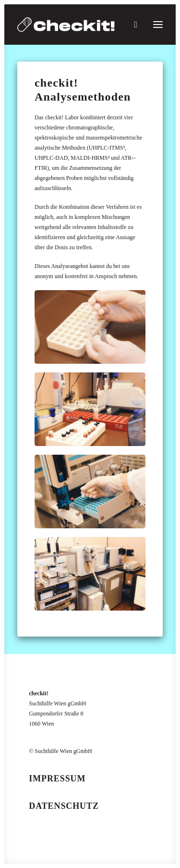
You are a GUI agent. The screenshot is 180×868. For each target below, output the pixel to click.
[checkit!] (66, 25)
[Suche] (131, 25)
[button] (158, 25)
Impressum (57, 779)
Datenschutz (64, 806)
